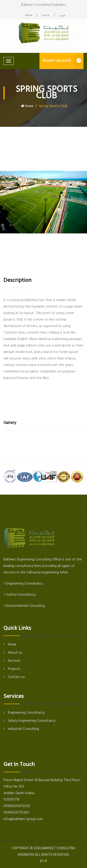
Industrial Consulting (21, 729)
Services (12, 661)
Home (29, 15)
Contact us (14, 677)
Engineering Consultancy (24, 713)
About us (13, 653)
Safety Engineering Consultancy (29, 721)
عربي (62, 15)
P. (46, 861)
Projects (12, 669)
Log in (46, 15)
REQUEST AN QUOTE (63, 61)
